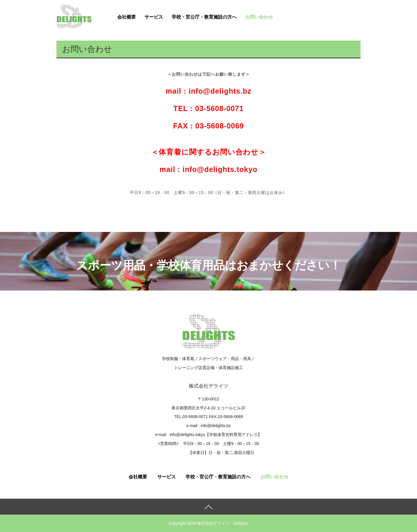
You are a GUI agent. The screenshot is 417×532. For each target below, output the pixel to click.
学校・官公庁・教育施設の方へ (204, 17)
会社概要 (127, 17)
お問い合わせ (259, 17)
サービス (154, 17)
